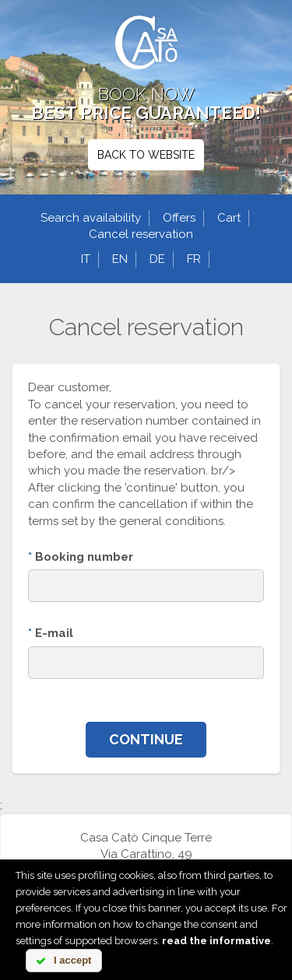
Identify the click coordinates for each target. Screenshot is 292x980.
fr (194, 259)
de (157, 259)
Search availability (91, 218)
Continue (146, 739)
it (86, 259)
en (120, 259)
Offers (179, 218)
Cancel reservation (141, 234)
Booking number (81, 557)
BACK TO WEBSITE (146, 155)
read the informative (216, 941)
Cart (229, 218)
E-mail (51, 633)
